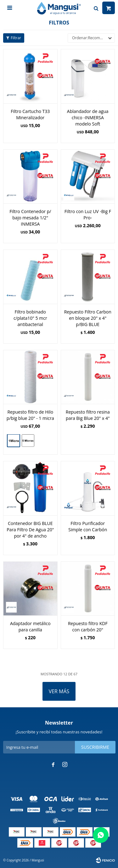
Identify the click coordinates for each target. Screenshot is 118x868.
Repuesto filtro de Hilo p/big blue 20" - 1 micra (30, 415)
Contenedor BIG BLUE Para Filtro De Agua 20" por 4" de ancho (30, 530)
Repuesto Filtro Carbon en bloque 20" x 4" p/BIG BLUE (88, 318)
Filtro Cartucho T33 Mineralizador (30, 114)
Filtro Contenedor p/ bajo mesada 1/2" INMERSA (30, 218)
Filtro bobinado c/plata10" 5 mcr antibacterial (30, 318)
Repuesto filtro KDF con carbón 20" (88, 627)
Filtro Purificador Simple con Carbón (88, 526)
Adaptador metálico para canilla (30, 627)
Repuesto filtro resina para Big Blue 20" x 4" (88, 415)
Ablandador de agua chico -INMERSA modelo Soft (88, 118)
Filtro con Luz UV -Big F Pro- (88, 214)
